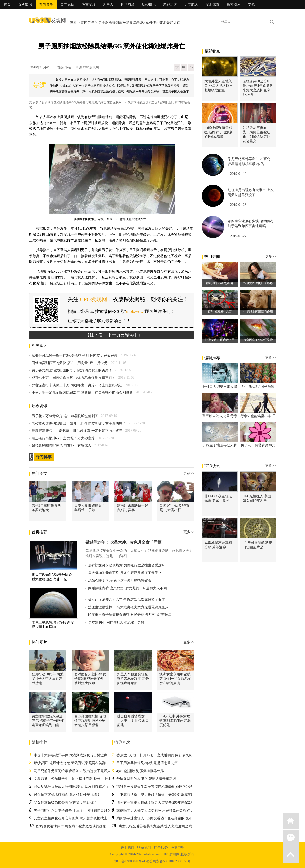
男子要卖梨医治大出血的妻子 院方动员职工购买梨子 (72, 370)
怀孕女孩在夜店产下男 (220, 340)
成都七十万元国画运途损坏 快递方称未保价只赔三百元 (74, 378)
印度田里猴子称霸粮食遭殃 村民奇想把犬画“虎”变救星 (130, 615)
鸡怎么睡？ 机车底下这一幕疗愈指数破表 (120, 581)
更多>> (189, 473)
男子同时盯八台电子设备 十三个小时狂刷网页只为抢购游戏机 (81, 810)
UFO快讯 (149, 5)
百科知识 (25, 5)
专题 (251, 5)
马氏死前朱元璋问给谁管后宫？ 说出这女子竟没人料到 (76, 771)
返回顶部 (291, 854)
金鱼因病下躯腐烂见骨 (258, 340)
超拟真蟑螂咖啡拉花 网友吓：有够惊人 (61, 446)
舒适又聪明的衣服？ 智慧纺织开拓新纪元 (148, 779)
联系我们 (144, 847)
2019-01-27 (238, 236)
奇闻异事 (46, 5)
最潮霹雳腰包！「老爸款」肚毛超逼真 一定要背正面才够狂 (77, 431)
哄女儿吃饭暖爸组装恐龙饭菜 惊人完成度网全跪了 (157, 826)
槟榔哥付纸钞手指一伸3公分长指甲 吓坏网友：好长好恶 (74, 356)
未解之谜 (170, 5)
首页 (7, 5)
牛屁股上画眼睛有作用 (258, 312)
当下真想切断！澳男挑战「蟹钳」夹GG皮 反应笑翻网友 (159, 795)
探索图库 (234, 5)
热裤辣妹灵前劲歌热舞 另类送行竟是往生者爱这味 (127, 565)
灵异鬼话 (67, 5)
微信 (291, 838)
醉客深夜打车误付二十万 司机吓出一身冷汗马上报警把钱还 (77, 385)
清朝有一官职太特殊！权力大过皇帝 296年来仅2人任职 (158, 803)
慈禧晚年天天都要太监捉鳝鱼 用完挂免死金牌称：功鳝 (158, 810)
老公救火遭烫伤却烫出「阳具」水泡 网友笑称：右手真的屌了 (79, 423)
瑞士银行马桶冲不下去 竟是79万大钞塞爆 (63, 438)
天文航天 (191, 5)
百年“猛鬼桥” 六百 (220, 312)
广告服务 (161, 847)
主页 (74, 23)
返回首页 (291, 821)
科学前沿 (128, 5)
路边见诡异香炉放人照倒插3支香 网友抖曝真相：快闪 (75, 787)
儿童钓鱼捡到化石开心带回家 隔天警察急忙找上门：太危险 (79, 818)
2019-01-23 (238, 205)
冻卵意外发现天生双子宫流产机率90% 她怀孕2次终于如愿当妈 (164, 787)
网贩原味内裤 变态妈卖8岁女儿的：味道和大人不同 (127, 588)
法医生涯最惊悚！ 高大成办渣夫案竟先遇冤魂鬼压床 (128, 607)
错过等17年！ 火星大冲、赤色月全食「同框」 (125, 542)
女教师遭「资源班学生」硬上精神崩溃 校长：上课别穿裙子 (79, 779)
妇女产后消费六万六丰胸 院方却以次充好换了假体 (127, 600)
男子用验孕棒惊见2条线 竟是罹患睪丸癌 (147, 763)
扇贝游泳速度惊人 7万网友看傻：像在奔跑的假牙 (154, 818)
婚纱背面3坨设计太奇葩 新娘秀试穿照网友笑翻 (70, 763)
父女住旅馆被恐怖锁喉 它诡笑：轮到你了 (65, 803)
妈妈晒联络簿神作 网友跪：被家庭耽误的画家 (71, 826)
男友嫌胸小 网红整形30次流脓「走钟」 (118, 622)
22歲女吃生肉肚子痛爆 (258, 283)
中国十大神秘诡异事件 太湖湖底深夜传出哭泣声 (71, 755)
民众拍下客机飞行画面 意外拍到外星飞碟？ (67, 795)
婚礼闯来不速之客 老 (220, 283)
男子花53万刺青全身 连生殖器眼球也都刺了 (65, 416)
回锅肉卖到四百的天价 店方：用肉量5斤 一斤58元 (70, 363)
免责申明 (178, 847)
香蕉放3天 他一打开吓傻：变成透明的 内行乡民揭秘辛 (158, 755)
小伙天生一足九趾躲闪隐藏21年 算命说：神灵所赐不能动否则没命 (82, 393)
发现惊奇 (212, 5)
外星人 (108, 5)
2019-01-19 (238, 174)
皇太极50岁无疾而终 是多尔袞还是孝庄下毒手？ (125, 573)
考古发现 (89, 5)
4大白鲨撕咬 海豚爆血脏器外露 (140, 771)
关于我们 (127, 847)
